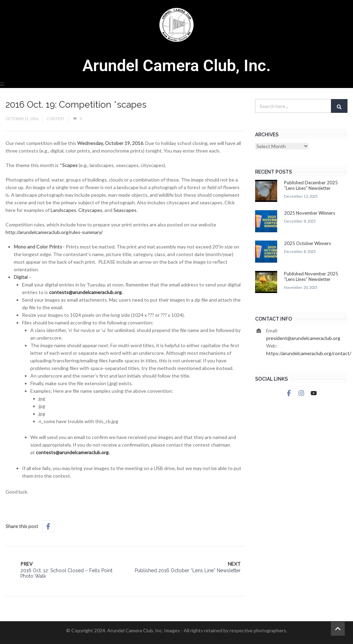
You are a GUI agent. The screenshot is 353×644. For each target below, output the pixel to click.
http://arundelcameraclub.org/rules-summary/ (54, 232)
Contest (56, 119)
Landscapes (63, 210)
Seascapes (125, 210)
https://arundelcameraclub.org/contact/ (309, 353)
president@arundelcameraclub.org (303, 338)
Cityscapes (90, 210)
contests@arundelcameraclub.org (85, 292)
